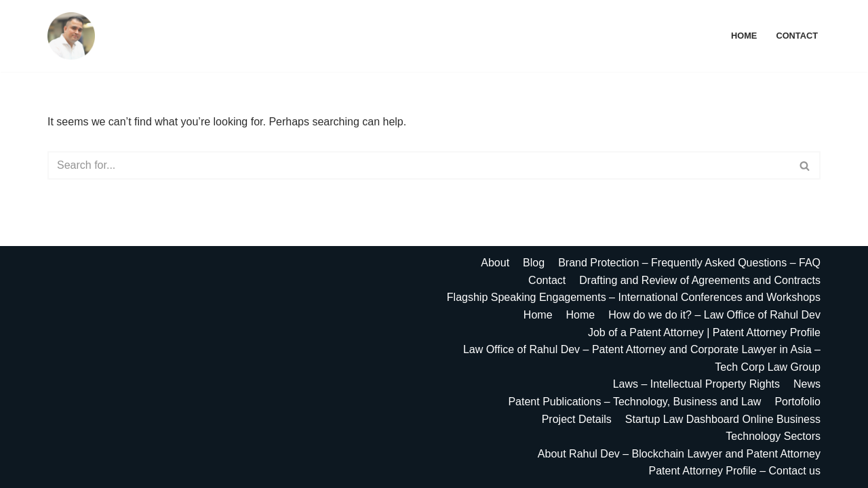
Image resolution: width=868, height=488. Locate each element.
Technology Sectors (773, 436)
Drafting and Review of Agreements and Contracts (700, 280)
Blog (534, 263)
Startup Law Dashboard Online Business (723, 419)
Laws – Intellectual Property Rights (696, 384)
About (495, 263)
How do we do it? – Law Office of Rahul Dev (714, 315)
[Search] (419, 165)
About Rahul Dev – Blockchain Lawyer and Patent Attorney (679, 454)
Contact (797, 36)
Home (744, 36)
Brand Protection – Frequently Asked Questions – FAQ (689, 263)
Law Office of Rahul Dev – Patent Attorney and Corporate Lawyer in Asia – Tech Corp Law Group (642, 358)
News (807, 384)
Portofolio (797, 402)
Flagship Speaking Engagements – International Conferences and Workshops (634, 297)
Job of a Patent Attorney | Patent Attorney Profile (704, 332)
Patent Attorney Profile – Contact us (735, 471)
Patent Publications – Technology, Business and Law (634, 402)
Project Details (577, 419)
